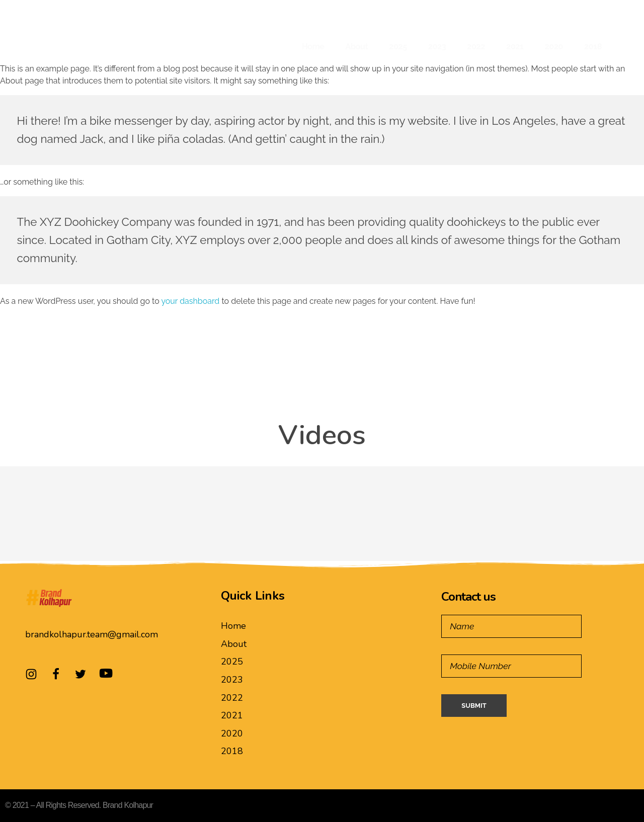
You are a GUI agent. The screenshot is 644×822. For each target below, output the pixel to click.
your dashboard (190, 301)
